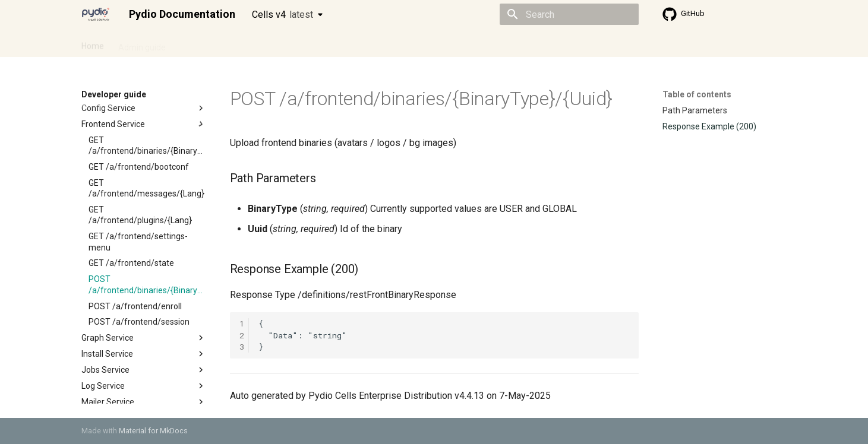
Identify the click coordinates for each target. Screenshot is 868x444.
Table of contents (697, 94)
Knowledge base (338, 43)
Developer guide (263, 43)
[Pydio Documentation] (96, 14)
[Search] (569, 14)
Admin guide (142, 43)
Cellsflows (199, 43)
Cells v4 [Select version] (283, 15)
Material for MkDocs (153, 431)
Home (93, 43)
